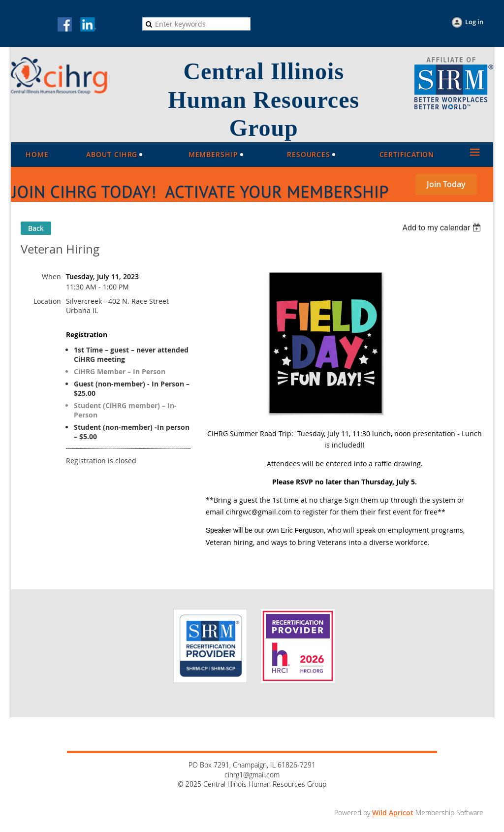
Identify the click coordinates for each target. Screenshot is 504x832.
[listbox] (443, 228)
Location (47, 301)
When (51, 276)
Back (36, 228)
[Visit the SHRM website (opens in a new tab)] (454, 107)
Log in (474, 22)
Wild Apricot (393, 813)
